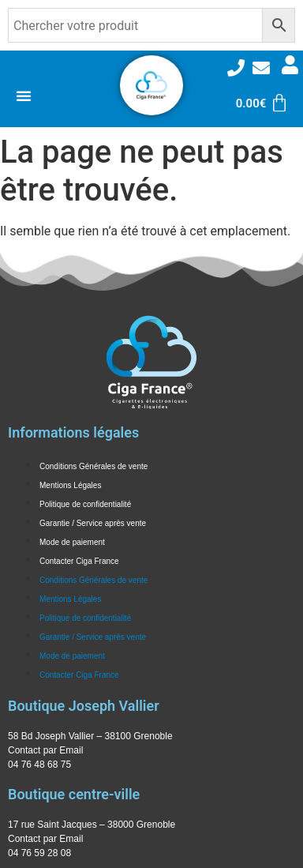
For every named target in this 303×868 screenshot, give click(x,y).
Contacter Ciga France (79, 561)
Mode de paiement (72, 542)
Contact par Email (45, 750)
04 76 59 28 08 (39, 853)
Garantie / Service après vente (93, 523)
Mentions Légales (70, 485)
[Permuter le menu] (24, 96)
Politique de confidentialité (85, 504)
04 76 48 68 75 (39, 765)
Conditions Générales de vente (94, 466)
